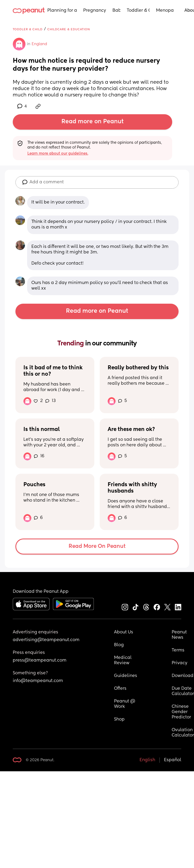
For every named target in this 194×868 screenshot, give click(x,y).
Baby (116, 11)
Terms (178, 650)
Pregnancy (95, 11)
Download (183, 676)
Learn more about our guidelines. (58, 154)
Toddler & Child (138, 11)
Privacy (180, 663)
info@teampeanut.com (38, 681)
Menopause (165, 11)
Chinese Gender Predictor (181, 712)
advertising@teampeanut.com (46, 640)
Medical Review (123, 660)
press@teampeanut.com (40, 660)
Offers (120, 689)
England (39, 44)
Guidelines (126, 676)
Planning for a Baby (62, 11)
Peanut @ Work (125, 704)
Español (173, 760)
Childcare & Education (69, 29)
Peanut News (180, 635)
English (147, 760)
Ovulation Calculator (183, 733)
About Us (124, 632)
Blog (119, 645)
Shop (119, 719)
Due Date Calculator (183, 691)
